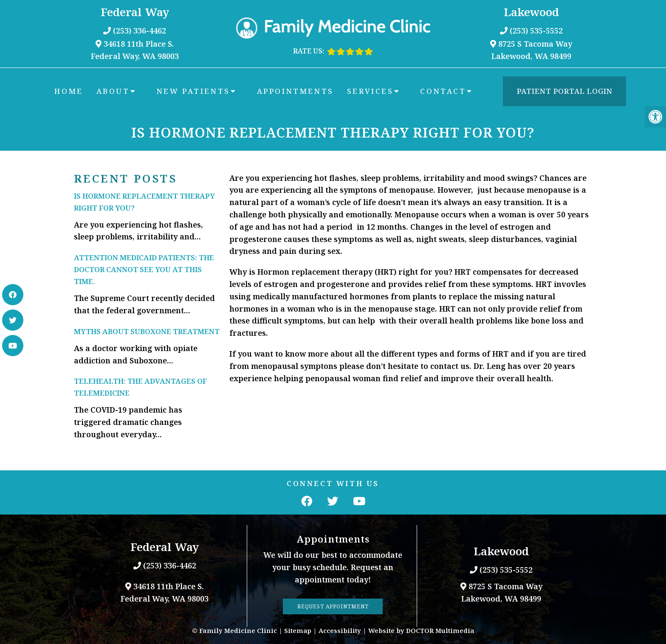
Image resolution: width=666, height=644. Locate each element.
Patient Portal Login (565, 91)
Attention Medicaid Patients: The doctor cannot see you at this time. (144, 269)
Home (69, 91)
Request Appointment (333, 606)
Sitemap (298, 630)
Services (370, 91)
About (113, 91)
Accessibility (340, 630)
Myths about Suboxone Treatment (147, 331)
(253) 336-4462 (140, 31)
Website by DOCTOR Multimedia (421, 630)
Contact (443, 91)
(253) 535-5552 (536, 31)
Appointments (295, 91)
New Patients (193, 91)
